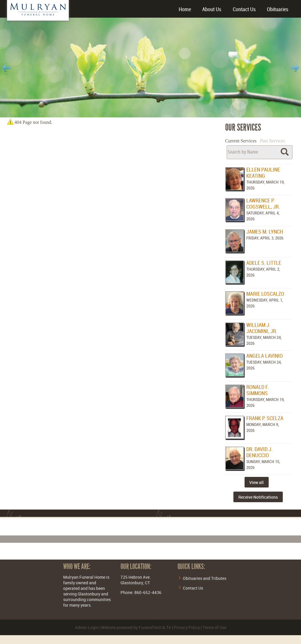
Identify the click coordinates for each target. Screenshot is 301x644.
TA (169, 627)
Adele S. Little (264, 263)
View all (256, 482)
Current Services (241, 141)
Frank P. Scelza (265, 418)
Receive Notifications (258, 497)
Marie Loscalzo (265, 294)
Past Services (273, 141)
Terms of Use (214, 627)
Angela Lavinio (265, 356)
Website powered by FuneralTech (131, 627)
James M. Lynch (265, 232)
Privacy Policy (187, 627)
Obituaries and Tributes (205, 578)
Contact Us (193, 588)
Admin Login (87, 627)
